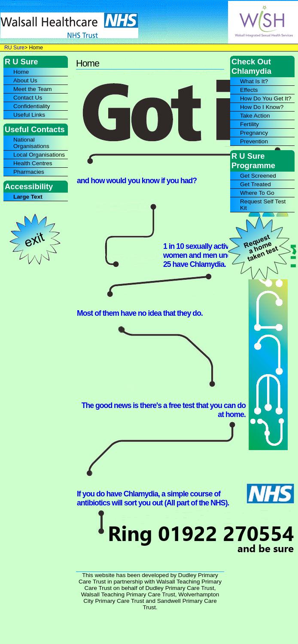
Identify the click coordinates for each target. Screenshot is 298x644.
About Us (25, 80)
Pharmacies (29, 172)
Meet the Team (33, 89)
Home (21, 72)
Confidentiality (32, 106)
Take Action (255, 116)
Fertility (249, 124)
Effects (249, 90)
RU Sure (14, 48)
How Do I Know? (262, 107)
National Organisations (31, 143)
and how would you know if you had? (137, 181)
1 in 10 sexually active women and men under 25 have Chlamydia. (200, 255)
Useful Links (29, 115)
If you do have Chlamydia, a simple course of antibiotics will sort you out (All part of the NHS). (153, 498)
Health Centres (33, 163)
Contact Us (28, 98)
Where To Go (257, 193)
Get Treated (255, 184)
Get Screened (258, 176)
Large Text (28, 197)
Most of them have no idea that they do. (140, 313)
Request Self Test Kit (263, 205)
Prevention (254, 141)
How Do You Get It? (266, 98)
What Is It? (254, 81)
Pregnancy (254, 133)
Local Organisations (39, 155)
